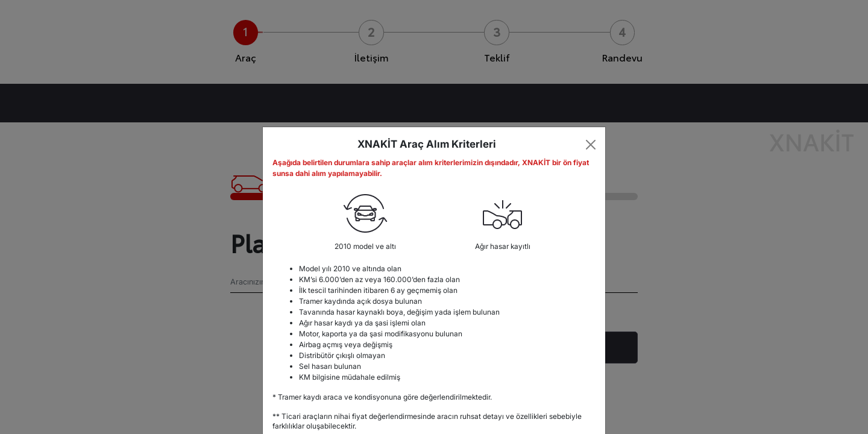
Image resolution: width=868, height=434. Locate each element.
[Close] (591, 145)
